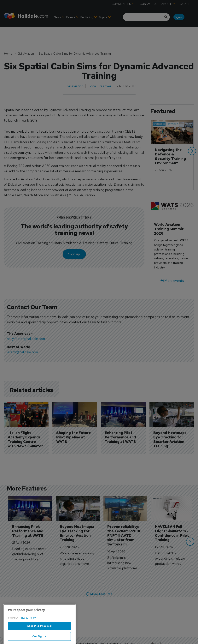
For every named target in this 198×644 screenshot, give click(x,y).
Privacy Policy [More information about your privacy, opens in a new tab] (28, 638)
